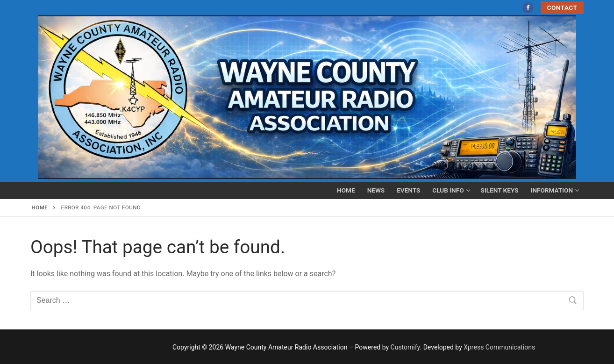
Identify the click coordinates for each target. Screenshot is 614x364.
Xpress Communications (499, 347)
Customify (405, 347)
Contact (562, 7)
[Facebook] (528, 8)
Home (40, 207)
